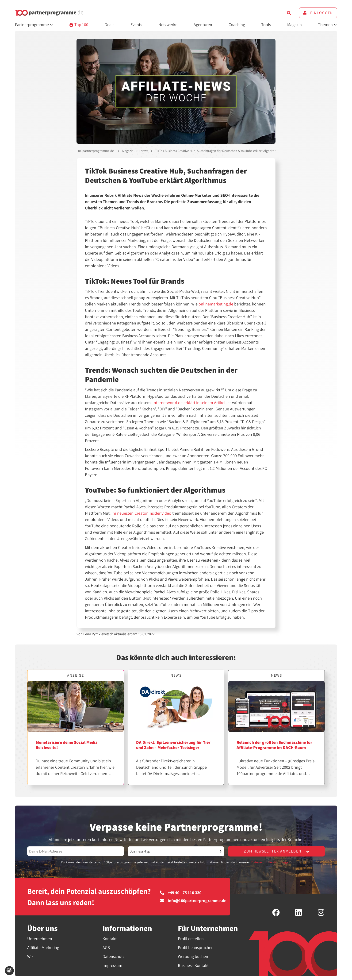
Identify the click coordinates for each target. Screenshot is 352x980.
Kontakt (110, 939)
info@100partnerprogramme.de (193, 901)
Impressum (112, 965)
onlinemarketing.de (216, 304)
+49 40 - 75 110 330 (181, 893)
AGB (106, 947)
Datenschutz (114, 956)
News (144, 151)
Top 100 (79, 25)
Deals (109, 25)
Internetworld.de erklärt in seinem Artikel (189, 403)
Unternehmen (40, 939)
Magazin (295, 25)
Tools (266, 25)
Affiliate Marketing (43, 947)
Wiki (31, 956)
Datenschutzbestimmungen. (271, 862)
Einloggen (318, 13)
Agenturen (203, 25)
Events (136, 25)
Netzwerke (168, 25)
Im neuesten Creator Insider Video (141, 513)
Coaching (237, 25)
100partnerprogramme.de (96, 151)
